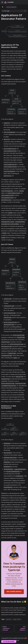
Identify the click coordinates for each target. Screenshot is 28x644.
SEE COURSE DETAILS (14, 592)
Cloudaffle (6, 610)
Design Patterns (17, 619)
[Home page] (3, 7)
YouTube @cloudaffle (9, 641)
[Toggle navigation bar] (2, 2)
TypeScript (8, 619)
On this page (6, 11)
